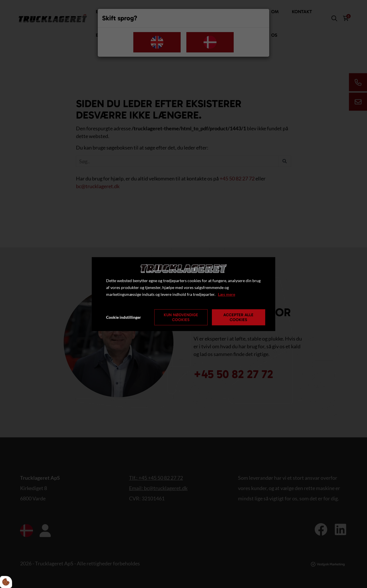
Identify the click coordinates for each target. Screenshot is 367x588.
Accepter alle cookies (238, 317)
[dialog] (183, 294)
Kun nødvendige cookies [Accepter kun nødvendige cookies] (181, 317)
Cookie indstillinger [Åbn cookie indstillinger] (124, 317)
